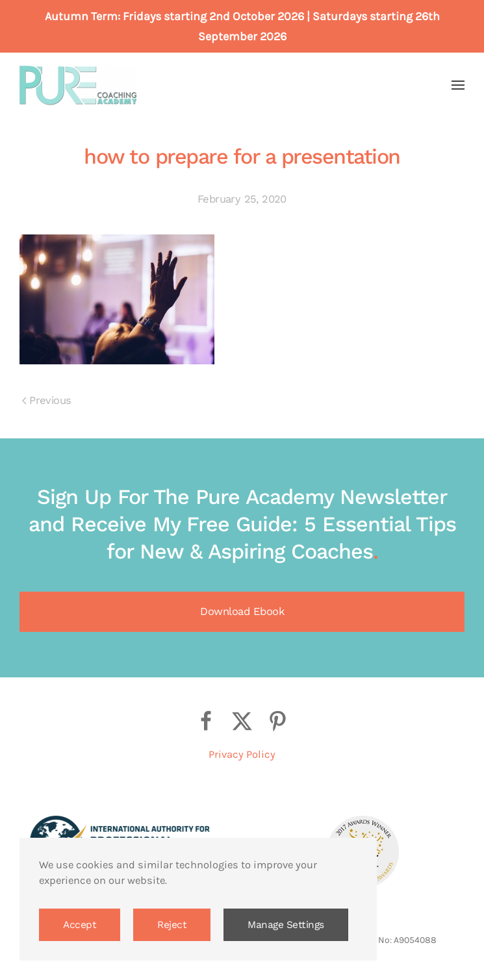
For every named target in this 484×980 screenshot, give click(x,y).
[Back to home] (78, 85)
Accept (80, 925)
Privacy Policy (242, 754)
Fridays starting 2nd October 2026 (213, 16)
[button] (458, 85)
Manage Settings (286, 925)
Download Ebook (242, 611)
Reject (172, 925)
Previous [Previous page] (46, 400)
